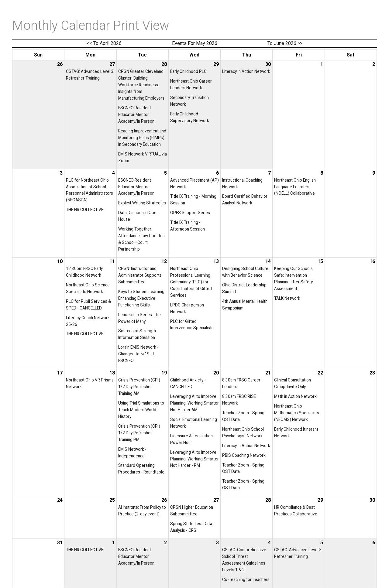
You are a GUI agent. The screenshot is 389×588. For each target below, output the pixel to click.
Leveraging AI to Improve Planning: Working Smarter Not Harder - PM (194, 459)
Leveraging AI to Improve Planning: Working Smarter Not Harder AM (194, 403)
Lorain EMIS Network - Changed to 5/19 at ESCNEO (138, 354)
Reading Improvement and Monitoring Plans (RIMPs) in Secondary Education (142, 138)
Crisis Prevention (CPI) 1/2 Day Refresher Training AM (139, 387)
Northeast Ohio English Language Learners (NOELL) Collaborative (295, 187)
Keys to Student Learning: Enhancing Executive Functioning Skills (142, 298)
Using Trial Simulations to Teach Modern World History (141, 410)
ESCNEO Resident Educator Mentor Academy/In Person (136, 115)
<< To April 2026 (104, 43)
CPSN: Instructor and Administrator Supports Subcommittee (140, 275)
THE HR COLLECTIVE (85, 210)
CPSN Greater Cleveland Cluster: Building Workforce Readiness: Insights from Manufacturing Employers (141, 85)
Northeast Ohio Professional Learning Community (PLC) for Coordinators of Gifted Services (191, 282)
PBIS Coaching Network (244, 455)
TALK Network (287, 298)
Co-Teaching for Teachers (246, 579)
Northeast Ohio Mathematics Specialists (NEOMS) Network (297, 413)
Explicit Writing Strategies (142, 203)
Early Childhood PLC (188, 71)
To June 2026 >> (285, 43)
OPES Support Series (190, 213)
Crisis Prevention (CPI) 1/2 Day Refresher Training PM (139, 433)
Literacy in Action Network (246, 71)
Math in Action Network (295, 396)
